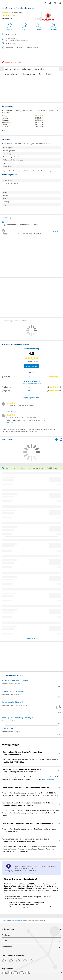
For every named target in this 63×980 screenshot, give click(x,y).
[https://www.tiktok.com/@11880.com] (16, 973)
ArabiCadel (6, 728)
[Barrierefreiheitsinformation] (55, 2)
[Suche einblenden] (45, 2)
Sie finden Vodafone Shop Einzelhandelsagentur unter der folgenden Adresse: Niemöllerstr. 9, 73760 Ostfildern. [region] (30, 761)
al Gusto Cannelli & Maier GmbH (14, 691)
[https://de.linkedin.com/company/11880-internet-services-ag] (21, 973)
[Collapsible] (59, 753)
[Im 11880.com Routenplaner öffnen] (57, 439)
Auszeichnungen (13, 74)
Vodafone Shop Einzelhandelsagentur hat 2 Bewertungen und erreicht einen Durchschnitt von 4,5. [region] (30, 830)
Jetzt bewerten (32, 366)
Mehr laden (31, 638)
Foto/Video (40, 69)
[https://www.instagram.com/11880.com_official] (10, 973)
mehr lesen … (11, 411)
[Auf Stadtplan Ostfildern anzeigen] (61, 439)
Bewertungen (29, 74)
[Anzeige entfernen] (62, 972)
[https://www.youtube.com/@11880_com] (27, 973)
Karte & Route (45, 74)
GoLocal (19, 406)
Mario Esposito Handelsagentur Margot (17, 718)
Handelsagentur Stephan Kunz (14, 702)
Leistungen (27, 69)
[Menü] (60, 2)
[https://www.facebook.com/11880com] (4, 973)
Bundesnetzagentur (50, 884)
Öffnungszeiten (12, 69)
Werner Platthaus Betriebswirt (14, 680)
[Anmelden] (50, 3)
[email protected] (48, 779)
